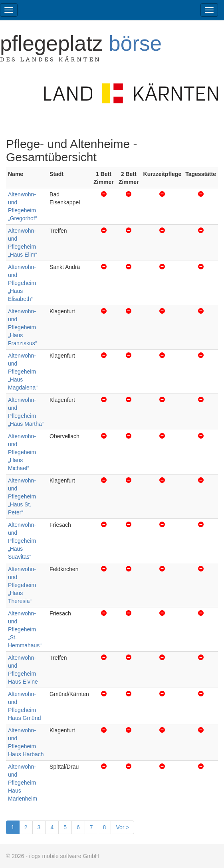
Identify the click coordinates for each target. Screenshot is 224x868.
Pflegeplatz (81, 43)
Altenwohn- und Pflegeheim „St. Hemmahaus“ (25, 629)
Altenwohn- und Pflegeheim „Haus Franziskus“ (22, 327)
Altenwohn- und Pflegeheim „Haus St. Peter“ (22, 496)
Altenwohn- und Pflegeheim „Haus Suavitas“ (22, 541)
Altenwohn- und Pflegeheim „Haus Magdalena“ (23, 372)
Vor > (122, 827)
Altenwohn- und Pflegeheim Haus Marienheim (23, 783)
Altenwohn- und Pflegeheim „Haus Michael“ (22, 452)
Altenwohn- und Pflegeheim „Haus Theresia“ (22, 585)
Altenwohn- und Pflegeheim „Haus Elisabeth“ (22, 283)
